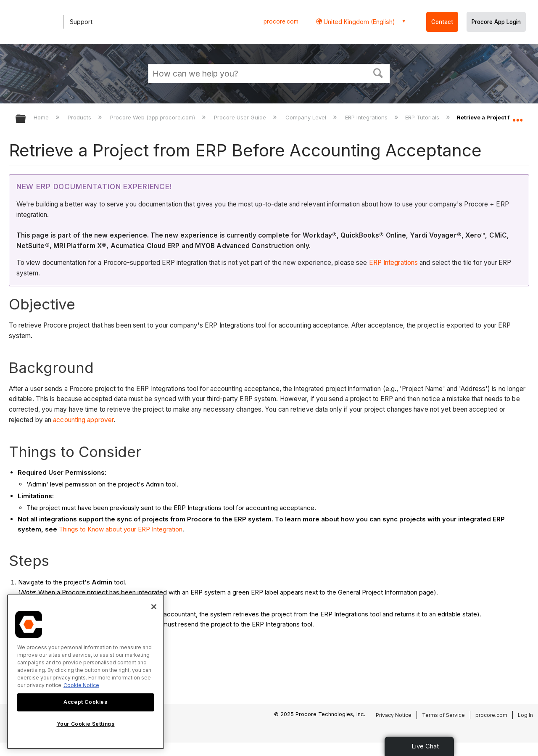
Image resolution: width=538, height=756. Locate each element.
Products (80, 117)
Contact (442, 22)
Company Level (307, 117)
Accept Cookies (85, 702)
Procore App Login (496, 22)
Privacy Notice (394, 715)
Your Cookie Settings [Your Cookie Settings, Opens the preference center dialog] (86, 724)
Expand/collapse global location (517, 116)
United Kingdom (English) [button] (359, 22)
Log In (525, 715)
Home (42, 117)
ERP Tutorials (423, 117)
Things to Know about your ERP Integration (121, 529)
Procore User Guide (241, 117)
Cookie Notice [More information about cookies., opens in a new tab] (81, 685)
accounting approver (83, 420)
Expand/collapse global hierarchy (26, 119)
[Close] (154, 607)
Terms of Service (443, 715)
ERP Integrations (367, 117)
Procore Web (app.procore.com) (153, 117)
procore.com (281, 21)
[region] (86, 672)
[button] (378, 72)
